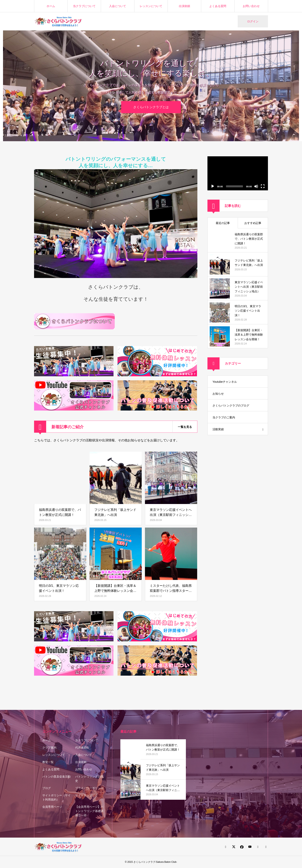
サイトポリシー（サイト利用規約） (56, 797)
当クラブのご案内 (224, 417)
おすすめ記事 (253, 223)
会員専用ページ (52, 807)
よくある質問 (218, 6)
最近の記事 (223, 223)
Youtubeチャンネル (225, 382)
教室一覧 (48, 762)
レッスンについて (151, 6)
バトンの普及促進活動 (56, 777)
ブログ (47, 788)
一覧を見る (185, 427)
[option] (151, 86)
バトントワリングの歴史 (89, 779)
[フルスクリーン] (263, 186)
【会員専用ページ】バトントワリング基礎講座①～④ (89, 811)
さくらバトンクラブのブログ (231, 405)
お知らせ (218, 394)
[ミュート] (256, 186)
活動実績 (218, 429)
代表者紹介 (82, 748)
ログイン (253, 21)
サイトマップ (84, 795)
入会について (118, 6)
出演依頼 (184, 6)
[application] (238, 173)
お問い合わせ (251, 6)
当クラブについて (84, 6)
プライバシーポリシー (89, 788)
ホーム (51, 6)
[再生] (213, 186)
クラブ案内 (49, 748)
